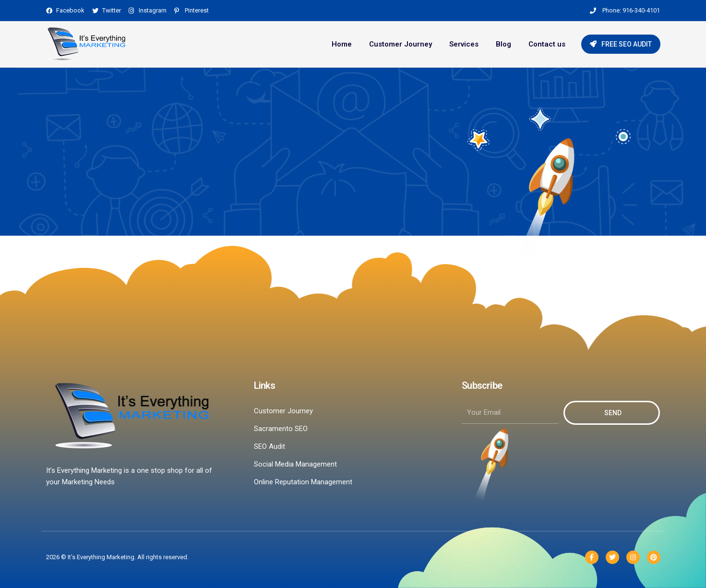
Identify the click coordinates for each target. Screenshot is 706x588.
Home (342, 44)
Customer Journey (401, 44)
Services (464, 44)
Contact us (547, 44)
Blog (503, 44)
